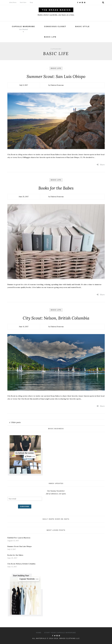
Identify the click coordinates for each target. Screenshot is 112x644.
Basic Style (82, 26)
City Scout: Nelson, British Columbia (56, 318)
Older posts (16, 422)
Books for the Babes (56, 188)
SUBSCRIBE (25, 507)
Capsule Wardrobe (23, 28)
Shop (31, 2)
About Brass (13, 2)
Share (101, 165)
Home (39, 633)
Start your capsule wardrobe (60, 633)
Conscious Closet (55, 26)
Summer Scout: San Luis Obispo (56, 76)
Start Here (23, 2)
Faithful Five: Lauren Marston (19, 538)
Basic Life (50, 37)
